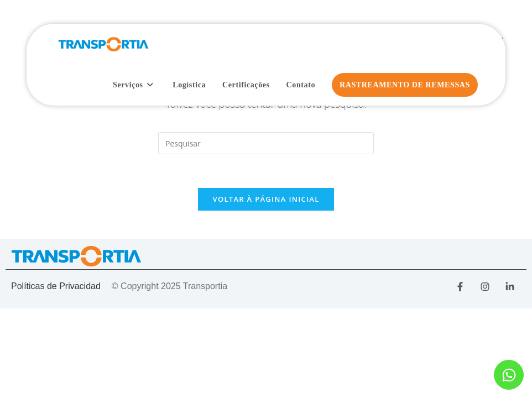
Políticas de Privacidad (56, 286)
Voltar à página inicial (266, 199)
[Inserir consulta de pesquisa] (266, 143)
